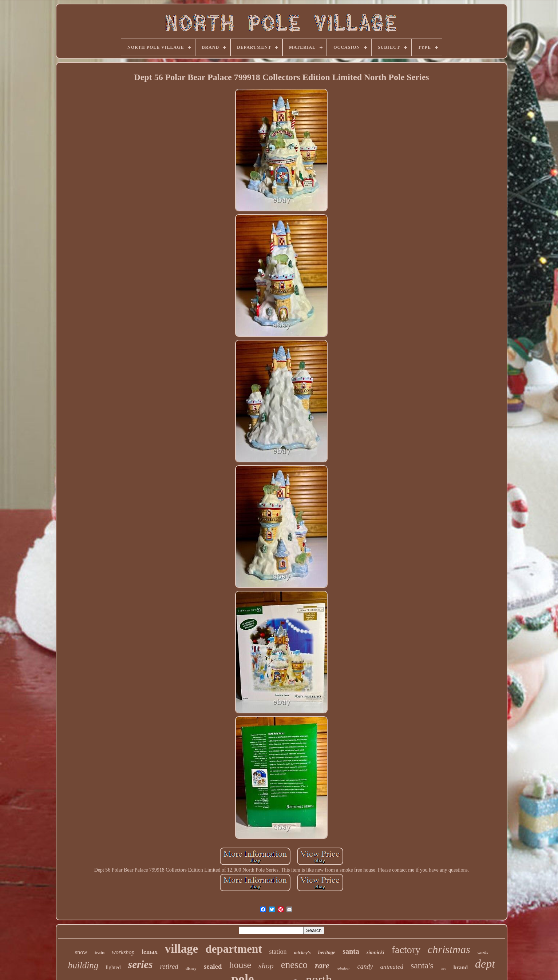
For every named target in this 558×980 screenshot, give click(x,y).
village (182, 949)
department (234, 949)
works (483, 953)
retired (169, 966)
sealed (213, 966)
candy (365, 967)
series (141, 964)
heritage (327, 953)
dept (485, 964)
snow (81, 952)
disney (191, 968)
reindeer (343, 968)
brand (461, 967)
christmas (449, 949)
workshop (123, 952)
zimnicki (375, 953)
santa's (422, 965)
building (83, 965)
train (100, 953)
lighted (113, 967)
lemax (149, 952)
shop (266, 966)
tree (444, 969)
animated (392, 967)
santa (351, 951)
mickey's (302, 953)
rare (322, 966)
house (240, 965)
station (278, 952)
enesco (294, 965)
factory (406, 950)
